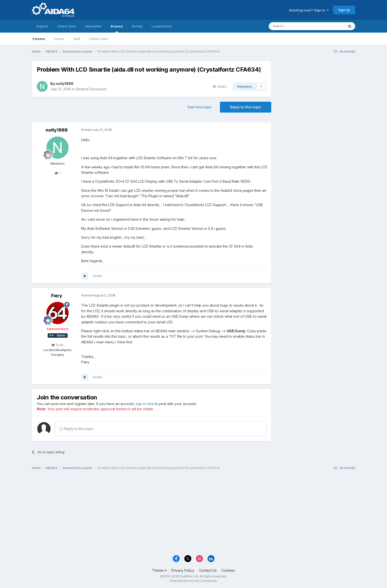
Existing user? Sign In (309, 10)
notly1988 (64, 84)
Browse (117, 28)
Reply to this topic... (78, 429)
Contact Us (208, 570)
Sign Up (344, 10)
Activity (137, 26)
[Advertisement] (316, 94)
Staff (77, 39)
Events (59, 39)
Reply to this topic (246, 107)
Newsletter (93, 26)
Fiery (57, 296)
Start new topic (200, 107)
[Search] (294, 26)
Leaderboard (162, 26)
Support (42, 26)
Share (220, 86)
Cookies (228, 570)
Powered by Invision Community (193, 581)
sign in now (145, 404)
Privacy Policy (183, 570)
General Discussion (91, 89)
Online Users (99, 39)
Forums (39, 39)
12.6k (58, 345)
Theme (159, 570)
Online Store (67, 26)
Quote (97, 276)
